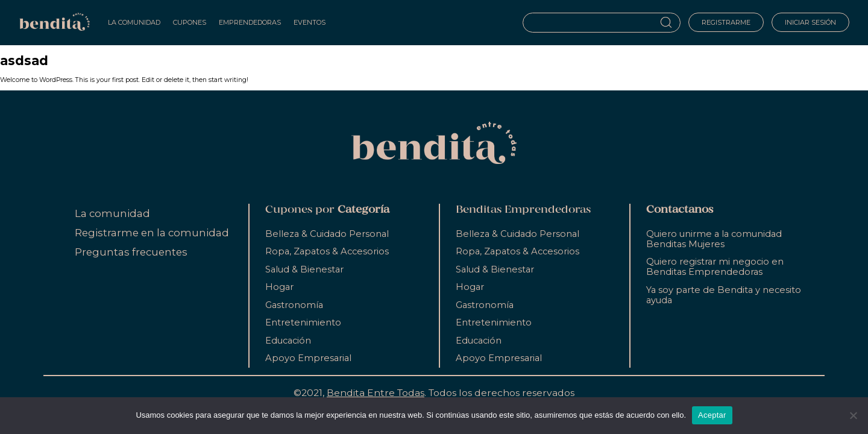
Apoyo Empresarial (308, 358)
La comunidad (112, 213)
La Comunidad (134, 22)
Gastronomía (294, 305)
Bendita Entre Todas (376, 393)
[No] (853, 415)
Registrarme (726, 22)
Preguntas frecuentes (131, 252)
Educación (288, 341)
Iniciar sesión (810, 22)
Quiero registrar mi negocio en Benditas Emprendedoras (715, 267)
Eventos (310, 22)
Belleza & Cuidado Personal (327, 234)
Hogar (279, 287)
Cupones (190, 22)
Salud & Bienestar (304, 269)
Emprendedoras (250, 22)
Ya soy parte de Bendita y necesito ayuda (724, 295)
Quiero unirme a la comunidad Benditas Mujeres (714, 239)
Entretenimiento (303, 322)
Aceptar (712, 415)
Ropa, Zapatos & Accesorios (327, 251)
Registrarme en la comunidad (152, 233)
